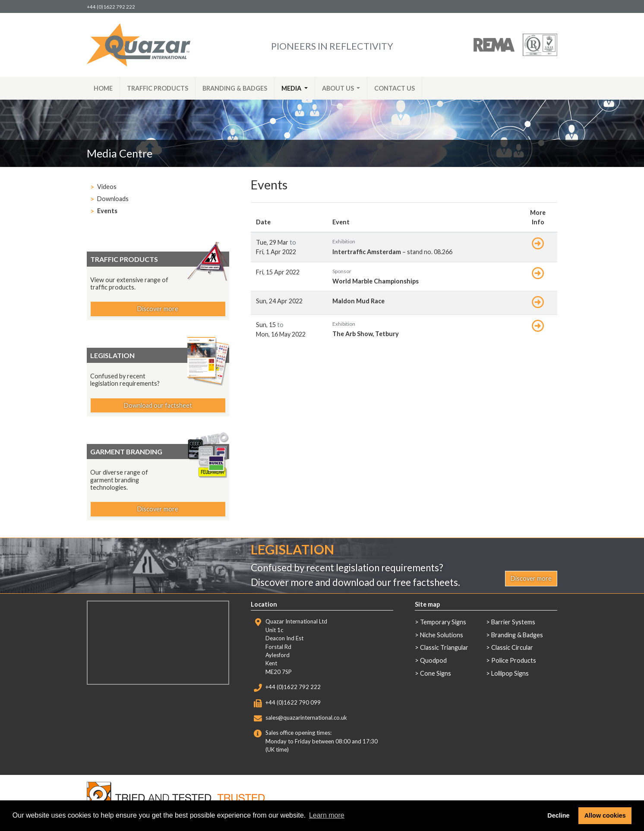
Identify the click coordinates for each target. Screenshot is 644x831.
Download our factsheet (158, 405)
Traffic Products (158, 88)
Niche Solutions (442, 635)
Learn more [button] (327, 815)
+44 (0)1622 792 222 (111, 7)
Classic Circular (512, 647)
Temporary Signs (443, 622)
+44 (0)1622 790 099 (293, 702)
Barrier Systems (513, 622)
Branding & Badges (517, 635)
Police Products (514, 660)
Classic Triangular (444, 647)
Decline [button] (558, 815)
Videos (107, 187)
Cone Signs (436, 673)
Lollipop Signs (510, 673)
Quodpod (433, 660)
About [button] (339, 88)
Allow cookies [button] (605, 815)
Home (103, 88)
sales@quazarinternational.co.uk (306, 718)
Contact (395, 88)
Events (107, 211)
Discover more (158, 309)
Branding (235, 88)
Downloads (113, 199)
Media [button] (292, 88)
